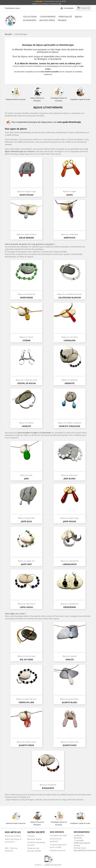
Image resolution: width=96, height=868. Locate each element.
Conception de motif (58, 835)
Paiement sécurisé (58, 850)
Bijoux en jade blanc (70, 475)
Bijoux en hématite (70, 380)
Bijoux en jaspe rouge (70, 518)
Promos (62, 20)
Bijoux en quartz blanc (70, 699)
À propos (31, 836)
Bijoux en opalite (70, 656)
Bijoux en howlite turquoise (70, 423)
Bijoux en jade (26, 475)
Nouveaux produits (13, 836)
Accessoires (30, 20)
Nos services (57, 832)
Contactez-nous (12, 8)
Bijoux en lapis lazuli (26, 604)
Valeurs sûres (47, 20)
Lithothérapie (48, 17)
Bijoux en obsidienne (70, 604)
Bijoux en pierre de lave (26, 699)
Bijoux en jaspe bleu (26, 518)
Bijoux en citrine (26, 337)
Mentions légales (35, 839)
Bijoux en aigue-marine (26, 234)
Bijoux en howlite (26, 423)
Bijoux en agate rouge (26, 191)
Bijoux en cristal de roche (26, 380)
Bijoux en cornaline (70, 337)
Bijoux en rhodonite (48, 785)
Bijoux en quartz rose (70, 742)
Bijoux (78, 17)
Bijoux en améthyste (70, 234)
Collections (30, 17)
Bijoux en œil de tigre (26, 656)
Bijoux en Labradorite (70, 561)
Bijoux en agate (70, 191)
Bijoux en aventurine (26, 294)
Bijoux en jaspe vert (26, 561)
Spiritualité (65, 17)
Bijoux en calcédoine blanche (70, 294)
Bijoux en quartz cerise (26, 742)
